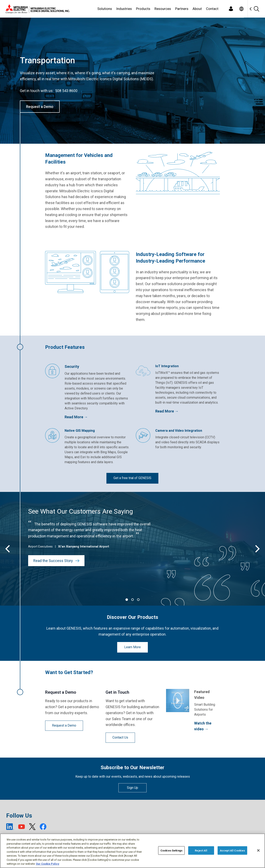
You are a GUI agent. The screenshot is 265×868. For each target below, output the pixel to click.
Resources (163, 9)
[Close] (258, 850)
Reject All (201, 850)
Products (143, 9)
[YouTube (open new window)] (22, 827)
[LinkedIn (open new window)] (10, 827)
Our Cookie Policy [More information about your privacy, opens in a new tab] (48, 864)
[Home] (37, 9)
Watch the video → (203, 726)
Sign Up (132, 788)
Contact (212, 9)
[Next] (257, 549)
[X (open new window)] (32, 827)
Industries (124, 9)
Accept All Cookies (232, 850)
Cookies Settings (171, 850)
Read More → (76, 417)
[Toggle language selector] (241, 9)
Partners (182, 9)
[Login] (231, 9)
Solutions (105, 9)
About (197, 9)
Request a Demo (40, 107)
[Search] (256, 9)
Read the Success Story (56, 561)
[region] (132, 851)
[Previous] (8, 549)
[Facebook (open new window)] (43, 827)
